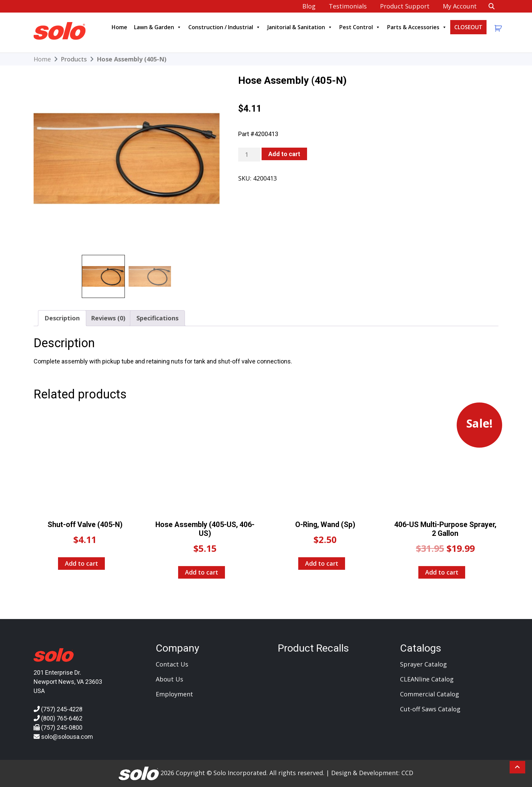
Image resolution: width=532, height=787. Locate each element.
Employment (174, 694)
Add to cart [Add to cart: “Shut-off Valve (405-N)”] (81, 563)
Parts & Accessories (417, 27)
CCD (407, 773)
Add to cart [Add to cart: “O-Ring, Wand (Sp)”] (322, 563)
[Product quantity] (249, 155)
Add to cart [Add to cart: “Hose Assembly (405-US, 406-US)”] (202, 572)
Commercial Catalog (430, 694)
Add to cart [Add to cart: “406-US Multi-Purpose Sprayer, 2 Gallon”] (442, 572)
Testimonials (347, 6)
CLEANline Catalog (427, 679)
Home (119, 27)
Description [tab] (62, 318)
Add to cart (284, 154)
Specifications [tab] (157, 318)
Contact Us (172, 664)
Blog (308, 6)
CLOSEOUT (468, 27)
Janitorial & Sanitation (300, 27)
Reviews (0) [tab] (108, 318)
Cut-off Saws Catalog (430, 709)
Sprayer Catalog (423, 664)
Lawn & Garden (158, 27)
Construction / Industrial (224, 27)
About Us (169, 679)
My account (459, 6)
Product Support (404, 6)
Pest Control (360, 27)
